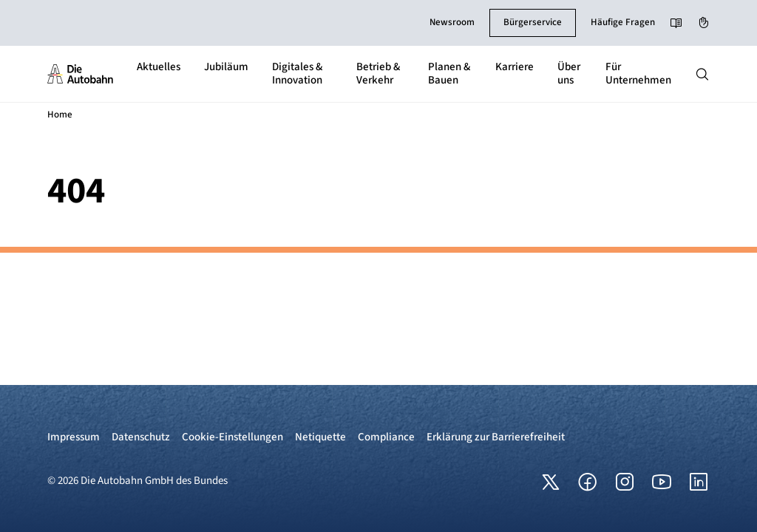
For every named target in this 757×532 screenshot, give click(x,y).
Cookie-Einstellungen (232, 437)
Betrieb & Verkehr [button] (378, 74)
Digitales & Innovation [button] (297, 74)
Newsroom (452, 22)
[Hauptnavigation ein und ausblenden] (702, 74)
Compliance (386, 437)
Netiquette (320, 437)
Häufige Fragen (623, 22)
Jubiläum (226, 67)
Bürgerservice (533, 22)
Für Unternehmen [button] (638, 74)
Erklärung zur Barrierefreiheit (496, 437)
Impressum (74, 437)
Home (60, 115)
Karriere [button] (515, 67)
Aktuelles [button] (159, 67)
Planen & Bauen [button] (449, 74)
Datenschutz (141, 437)
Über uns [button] (569, 74)
